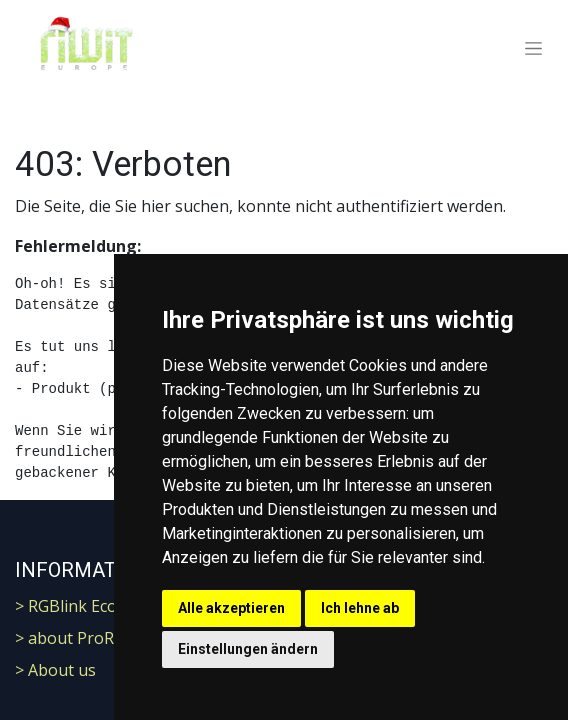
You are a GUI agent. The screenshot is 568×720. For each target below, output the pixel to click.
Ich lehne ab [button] (360, 608)
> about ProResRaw (88, 638)
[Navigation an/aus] (533, 48)
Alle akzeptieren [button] (231, 608)
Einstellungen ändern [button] (248, 649)
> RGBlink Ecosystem (92, 606)
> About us (55, 670)
